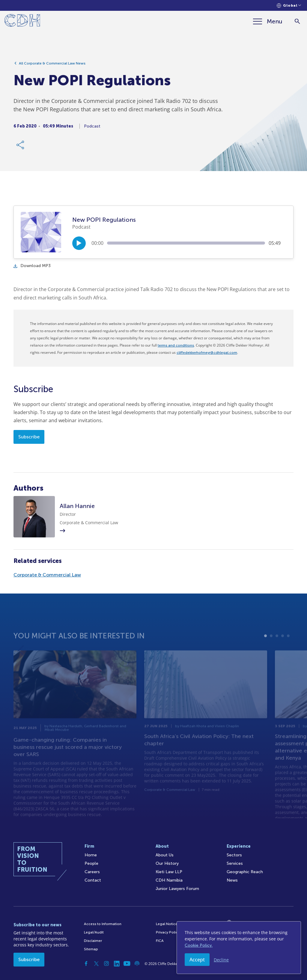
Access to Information (103, 924)
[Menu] (268, 21)
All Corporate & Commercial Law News (52, 64)
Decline (221, 960)
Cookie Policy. (199, 945)
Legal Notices (168, 924)
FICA (160, 941)
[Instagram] (106, 963)
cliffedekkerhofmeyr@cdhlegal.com (207, 353)
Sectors (234, 855)
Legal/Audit (94, 932)
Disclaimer (93, 941)
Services (235, 863)
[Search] (297, 21)
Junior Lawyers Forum (177, 889)
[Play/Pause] (79, 243)
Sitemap (91, 949)
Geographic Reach (245, 872)
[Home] (22, 21)
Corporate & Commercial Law (47, 575)
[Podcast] (137, 963)
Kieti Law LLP (169, 872)
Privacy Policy (168, 932)
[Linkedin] (117, 963)
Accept (197, 960)
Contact (93, 880)
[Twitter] (96, 963)
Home (91, 855)
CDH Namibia (169, 880)
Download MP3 (32, 266)
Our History (167, 863)
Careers (92, 872)
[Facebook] (86, 963)
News (232, 880)
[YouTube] (127, 963)
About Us (165, 855)
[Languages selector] (289, 6)
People (91, 863)
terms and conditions (176, 345)
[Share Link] (21, 146)
